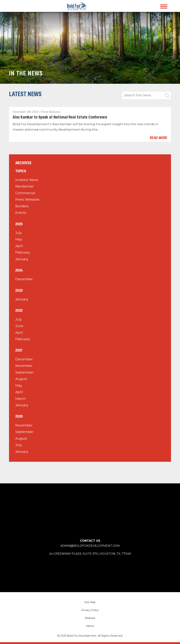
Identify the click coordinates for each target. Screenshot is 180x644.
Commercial (25, 193)
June (19, 326)
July (19, 233)
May (19, 239)
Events (21, 213)
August (21, 379)
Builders (22, 206)
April (19, 246)
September (24, 372)
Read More (159, 138)
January (22, 259)
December (24, 279)
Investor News (27, 180)
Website (90, 618)
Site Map (90, 602)
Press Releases (27, 200)
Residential (24, 186)
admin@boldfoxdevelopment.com (90, 546)
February (23, 252)
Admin (90, 626)
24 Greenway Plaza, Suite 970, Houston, (90, 554)
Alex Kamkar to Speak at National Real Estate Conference (60, 117)
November (24, 366)
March (20, 399)
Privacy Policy (90, 610)
